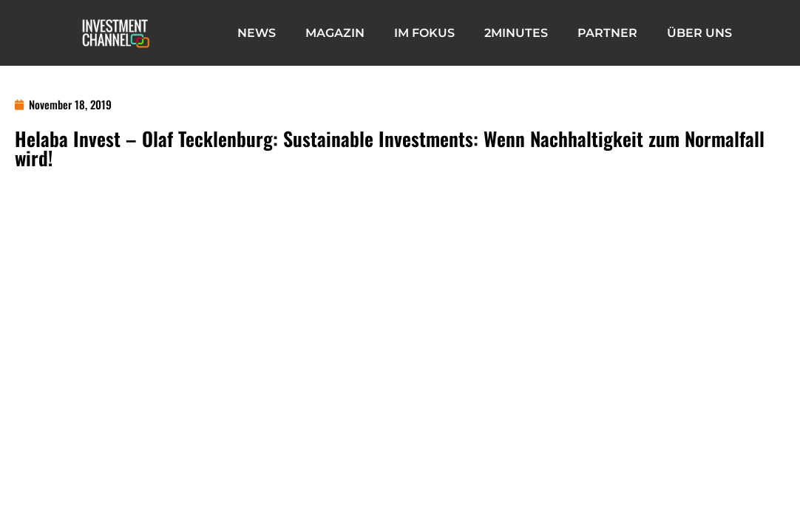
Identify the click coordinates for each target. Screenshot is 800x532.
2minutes (516, 33)
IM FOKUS (424, 33)
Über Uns (699, 33)
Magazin (335, 33)
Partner (607, 33)
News (257, 33)
